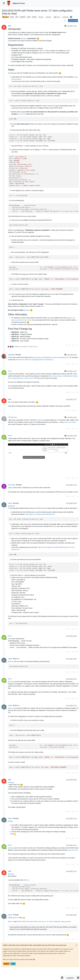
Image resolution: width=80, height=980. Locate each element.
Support (6, 17)
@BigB (18, 355)
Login (13, 964)
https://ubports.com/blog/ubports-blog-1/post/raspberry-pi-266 (52, 357)
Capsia (10, 503)
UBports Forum (19, 3)
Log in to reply (73, 21)
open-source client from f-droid (21, 320)
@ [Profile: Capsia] (24, 38)
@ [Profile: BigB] (10, 357)
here (43, 306)
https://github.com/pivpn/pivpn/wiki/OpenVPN (40, 514)
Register (7, 964)
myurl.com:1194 (69, 422)
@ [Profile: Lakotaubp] (40, 420)
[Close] (76, 945)
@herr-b (16, 659)
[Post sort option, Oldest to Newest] (65, 21)
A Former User (12, 417)
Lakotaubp (11, 355)
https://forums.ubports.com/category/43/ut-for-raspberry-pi (35, 360)
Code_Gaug (12, 485)
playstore (70, 318)
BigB (10, 26)
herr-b (10, 371)
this (44, 51)
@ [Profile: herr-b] (11, 661)
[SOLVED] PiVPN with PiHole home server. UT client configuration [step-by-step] (44, 922)
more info (21, 114)
